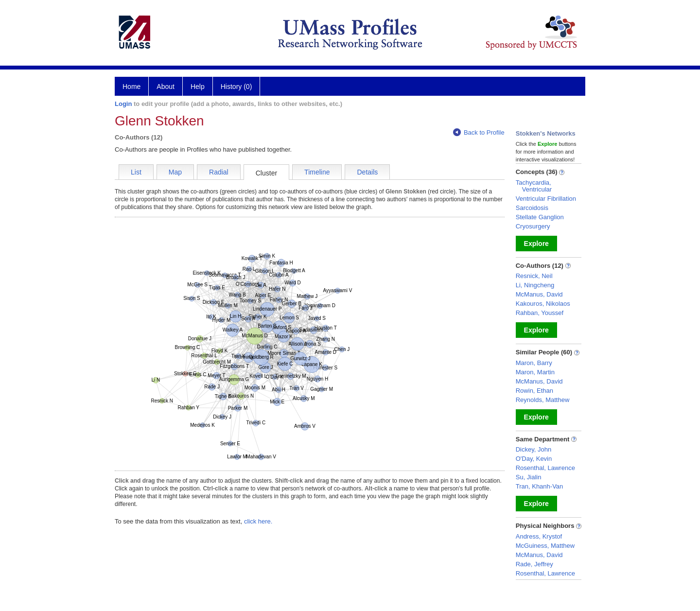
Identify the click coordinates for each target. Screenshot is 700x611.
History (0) (236, 87)
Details (367, 172)
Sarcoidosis (532, 208)
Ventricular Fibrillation (546, 199)
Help (198, 87)
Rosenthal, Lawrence (545, 468)
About (166, 87)
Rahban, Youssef (540, 313)
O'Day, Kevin (534, 459)
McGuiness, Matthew (545, 546)
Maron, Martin (535, 372)
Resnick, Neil (534, 276)
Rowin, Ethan (534, 391)
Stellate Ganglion (540, 217)
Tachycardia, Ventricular (534, 186)
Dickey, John (534, 449)
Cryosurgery (533, 226)
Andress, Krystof (539, 536)
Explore (536, 244)
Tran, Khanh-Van (540, 486)
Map (175, 172)
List (136, 172)
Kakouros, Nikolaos (543, 304)
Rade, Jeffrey (534, 564)
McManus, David (539, 294)
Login (123, 104)
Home (131, 87)
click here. (258, 521)
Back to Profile (479, 132)
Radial (219, 172)
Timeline (317, 172)
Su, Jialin (529, 477)
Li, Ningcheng (535, 285)
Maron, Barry (534, 363)
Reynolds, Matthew (543, 400)
